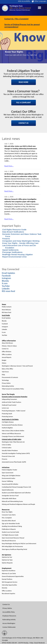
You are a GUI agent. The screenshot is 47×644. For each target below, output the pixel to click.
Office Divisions (7, 352)
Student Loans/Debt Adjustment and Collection (16, 493)
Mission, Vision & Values (9, 346)
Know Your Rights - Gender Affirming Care (20, 243)
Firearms (6, 239)
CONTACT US (23, 123)
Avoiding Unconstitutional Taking (12, 526)
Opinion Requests (7, 563)
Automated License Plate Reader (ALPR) (14, 462)
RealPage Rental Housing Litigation (18, 254)
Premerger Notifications (12, 252)
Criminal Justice (7, 448)
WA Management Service (10, 582)
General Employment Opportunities (13, 576)
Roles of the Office (7, 369)
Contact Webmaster (9, 627)
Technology (5, 380)
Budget (4, 360)
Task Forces (5, 372)
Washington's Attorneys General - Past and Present (17, 366)
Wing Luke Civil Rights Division (11, 476)
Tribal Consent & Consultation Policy (13, 389)
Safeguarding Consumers (9, 399)
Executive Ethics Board (9, 521)
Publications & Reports (9, 529)
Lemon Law (5, 408)
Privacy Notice (6, 383)
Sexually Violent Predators (10, 451)
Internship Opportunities (9, 585)
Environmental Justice (9, 478)
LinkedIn (4, 329)
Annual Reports (7, 357)
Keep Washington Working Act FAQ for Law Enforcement (19, 544)
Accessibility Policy (9, 612)
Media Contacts (7, 307)
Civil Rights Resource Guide (14, 230)
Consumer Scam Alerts (9, 515)
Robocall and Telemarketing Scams (12, 501)
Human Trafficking (7, 481)
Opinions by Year (7, 557)
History (4, 363)
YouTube (4, 335)
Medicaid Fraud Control (9, 405)
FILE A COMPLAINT (23, 103)
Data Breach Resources (9, 541)
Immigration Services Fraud (10, 496)
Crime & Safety (6, 445)
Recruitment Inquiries (8, 594)
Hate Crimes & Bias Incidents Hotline (13, 431)
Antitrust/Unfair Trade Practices (11, 402)
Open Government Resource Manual (13, 538)
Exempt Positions (7, 579)
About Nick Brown (7, 343)
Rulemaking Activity (8, 386)
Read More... (9, 166)
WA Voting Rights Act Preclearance (12, 547)
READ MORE (23, 82)
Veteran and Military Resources (11, 434)
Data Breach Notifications (13, 232)
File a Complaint (7, 518)
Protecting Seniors (7, 417)
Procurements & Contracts (10, 377)
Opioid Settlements (10, 250)
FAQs (3, 375)
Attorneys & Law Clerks (9, 574)
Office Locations (7, 355)
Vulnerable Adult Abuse (9, 499)
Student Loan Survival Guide (10, 532)
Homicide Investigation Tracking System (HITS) (16, 453)
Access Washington (9, 623)
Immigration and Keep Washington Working (21, 241)
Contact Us (5, 349)
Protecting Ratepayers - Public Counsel (14, 411)
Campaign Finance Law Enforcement (13, 436)
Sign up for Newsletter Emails (11, 524)
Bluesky (4, 321)
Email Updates (6, 318)
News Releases (6, 310)
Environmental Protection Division (12, 425)
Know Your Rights (14, 52)
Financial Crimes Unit (8, 456)
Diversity (5, 588)
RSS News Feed (6, 312)
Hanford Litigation (7, 428)
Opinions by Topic (7, 560)
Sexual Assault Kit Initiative (10, 484)
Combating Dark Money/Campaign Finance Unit (16, 487)
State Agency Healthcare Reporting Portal (14, 549)
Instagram (5, 327)
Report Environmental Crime (14, 257)
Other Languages (39, 1)
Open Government (8, 473)
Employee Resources (9, 616)
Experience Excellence (9, 571)
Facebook (5, 324)
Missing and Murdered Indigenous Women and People (18, 504)
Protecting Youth (7, 414)
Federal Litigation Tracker (9, 470)
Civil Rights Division (8, 422)
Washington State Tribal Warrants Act (13, 442)
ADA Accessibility (24, 1)
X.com (4, 332)
